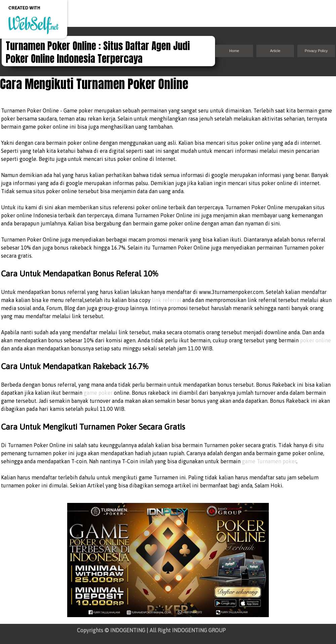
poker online (316, 340)
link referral (166, 300)
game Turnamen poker (269, 461)
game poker (98, 393)
